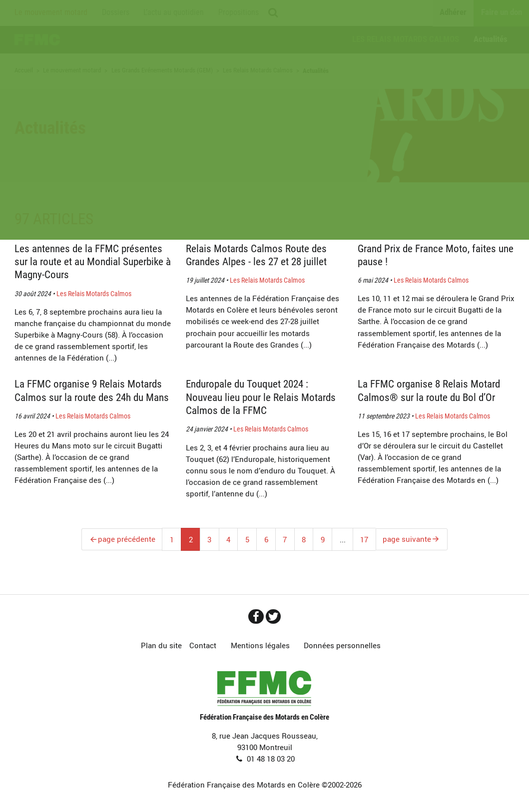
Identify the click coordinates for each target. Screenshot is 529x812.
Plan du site (161, 646)
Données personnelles (342, 646)
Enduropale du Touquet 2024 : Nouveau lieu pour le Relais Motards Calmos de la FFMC (251, 397)
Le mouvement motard (51, 12)
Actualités (491, 39)
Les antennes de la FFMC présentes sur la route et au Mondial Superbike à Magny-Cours (92, 261)
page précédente (126, 539)
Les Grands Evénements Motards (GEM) (162, 71)
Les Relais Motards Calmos (406, 39)
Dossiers (116, 12)
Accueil (38, 40)
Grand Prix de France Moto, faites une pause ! (431, 255)
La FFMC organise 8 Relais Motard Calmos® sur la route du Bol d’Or (433, 390)
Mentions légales (260, 646)
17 (364, 539)
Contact (203, 646)
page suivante (407, 539)
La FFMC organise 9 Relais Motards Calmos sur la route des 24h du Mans (92, 397)
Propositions (239, 12)
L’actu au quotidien (174, 12)
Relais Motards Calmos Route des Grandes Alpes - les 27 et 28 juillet (260, 255)
